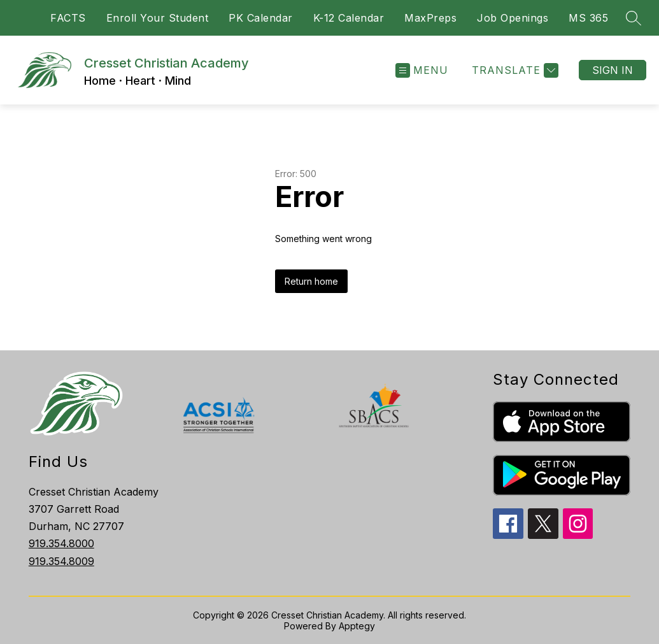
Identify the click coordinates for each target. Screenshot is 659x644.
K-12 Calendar (349, 18)
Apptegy (357, 626)
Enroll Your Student (158, 18)
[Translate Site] (514, 70)
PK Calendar (261, 18)
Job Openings (513, 18)
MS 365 (588, 18)
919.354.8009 (61, 561)
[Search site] (634, 18)
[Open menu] (422, 70)
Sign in (613, 70)
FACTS (68, 18)
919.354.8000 (61, 543)
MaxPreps (430, 18)
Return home (311, 281)
